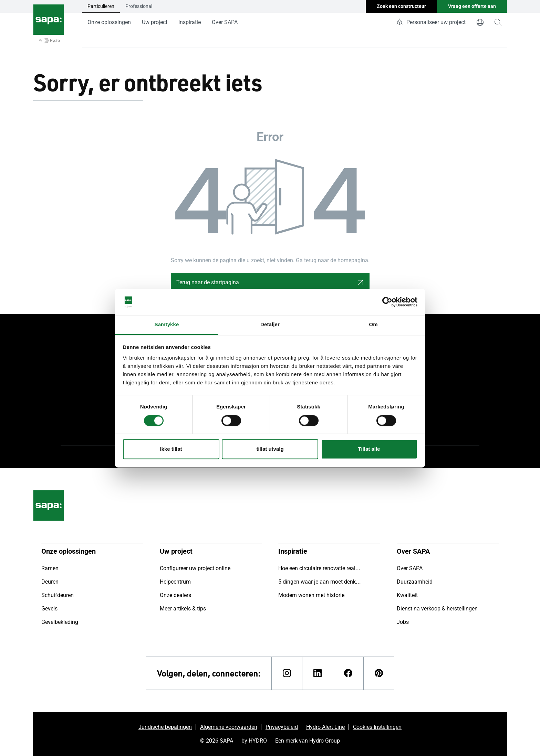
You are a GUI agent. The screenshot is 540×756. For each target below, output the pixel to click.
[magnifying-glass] (498, 22)
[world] (480, 22)
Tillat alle (369, 449)
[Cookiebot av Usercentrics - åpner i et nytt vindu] (387, 302)
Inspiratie (190, 22)
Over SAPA (225, 22)
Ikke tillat (171, 449)
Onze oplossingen (109, 22)
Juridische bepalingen (165, 727)
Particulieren (101, 6)
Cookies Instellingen (377, 727)
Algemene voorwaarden (229, 727)
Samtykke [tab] (167, 325)
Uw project (155, 22)
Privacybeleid (282, 727)
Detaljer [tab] (270, 325)
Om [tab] (373, 325)
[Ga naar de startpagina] (49, 24)
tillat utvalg (270, 449)
